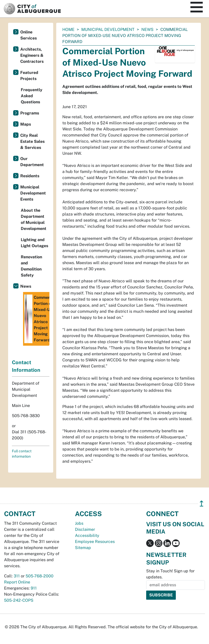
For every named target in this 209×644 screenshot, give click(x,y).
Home (68, 30)
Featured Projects (29, 76)
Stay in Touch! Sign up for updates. (170, 574)
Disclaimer (85, 529)
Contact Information (26, 366)
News (147, 30)
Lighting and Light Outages (34, 243)
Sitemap (83, 548)
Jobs (79, 523)
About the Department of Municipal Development (34, 219)
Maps (26, 124)
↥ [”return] (202, 504)
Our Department (32, 162)
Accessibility (87, 535)
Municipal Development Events (33, 193)
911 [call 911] (34, 588)
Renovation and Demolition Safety (31, 266)
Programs (30, 113)
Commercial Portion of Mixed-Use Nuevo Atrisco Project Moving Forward (37, 319)
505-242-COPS (19, 600)
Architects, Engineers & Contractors (32, 55)
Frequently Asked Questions (32, 96)
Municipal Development (108, 30)
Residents (30, 176)
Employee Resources (95, 542)
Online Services (29, 35)
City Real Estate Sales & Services (32, 141)
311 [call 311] (17, 576)
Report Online (17, 582)
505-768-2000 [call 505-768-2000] (40, 576)
